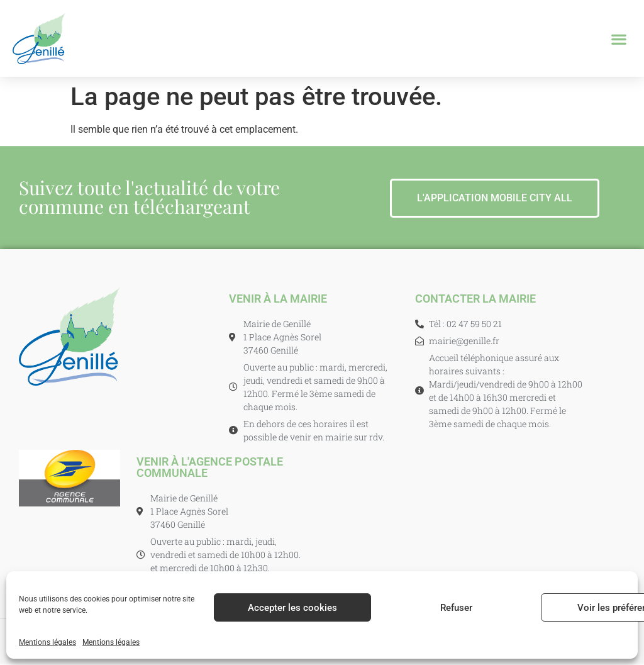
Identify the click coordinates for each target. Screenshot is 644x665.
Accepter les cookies (292, 608)
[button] (619, 39)
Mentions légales (47, 642)
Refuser (456, 608)
